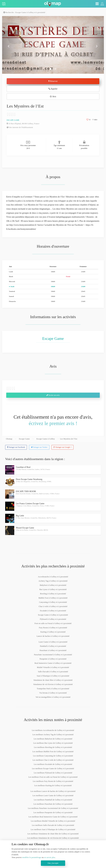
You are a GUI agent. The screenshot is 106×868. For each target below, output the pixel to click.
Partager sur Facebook (16, 447)
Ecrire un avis (53, 395)
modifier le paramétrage (32, 857)
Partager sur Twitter (39, 447)
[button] (10, 45)
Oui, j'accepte (53, 863)
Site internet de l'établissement (20, 127)
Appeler (53, 89)
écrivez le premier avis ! (53, 423)
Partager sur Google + (63, 447)
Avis (53, 97)
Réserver (53, 81)
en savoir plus (50, 857)
